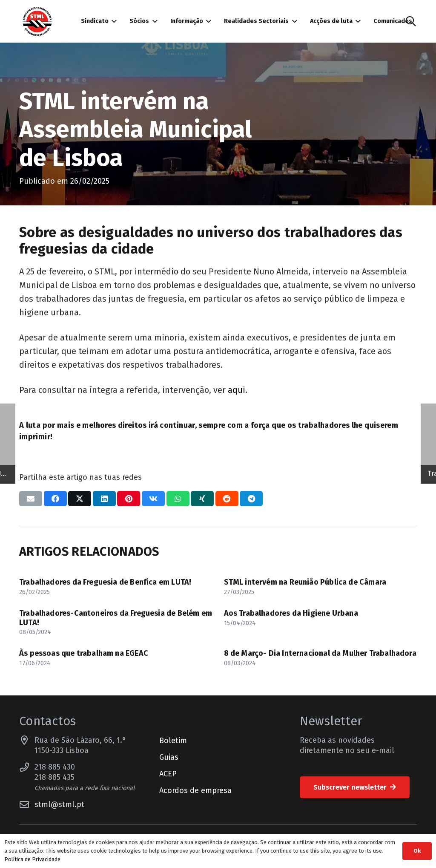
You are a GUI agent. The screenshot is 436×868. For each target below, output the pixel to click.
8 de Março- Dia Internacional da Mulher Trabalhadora (320, 653)
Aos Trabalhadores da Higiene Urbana (291, 613)
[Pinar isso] (129, 499)
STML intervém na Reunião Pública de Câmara (306, 582)
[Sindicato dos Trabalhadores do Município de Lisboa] (37, 22)
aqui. (238, 390)
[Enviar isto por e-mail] (31, 499)
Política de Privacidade (32, 859)
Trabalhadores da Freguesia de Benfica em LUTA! (105, 582)
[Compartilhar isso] (55, 499)
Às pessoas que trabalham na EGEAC (84, 653)
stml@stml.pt (59, 805)
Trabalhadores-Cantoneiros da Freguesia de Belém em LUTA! (116, 618)
